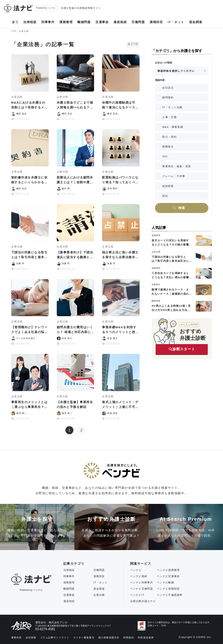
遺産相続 (120, 22)
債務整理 (66, 22)
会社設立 (168, 88)
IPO (165, 156)
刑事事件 (48, 22)
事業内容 (17, 638)
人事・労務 (169, 117)
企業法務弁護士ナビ (143, 601)
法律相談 (30, 22)
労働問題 (138, 22)
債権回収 (156, 22)
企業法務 (99, 595)
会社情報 (31, 638)
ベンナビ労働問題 (142, 589)
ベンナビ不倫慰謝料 (170, 595)
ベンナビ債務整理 (168, 570)
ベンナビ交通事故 (168, 576)
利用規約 (129, 638)
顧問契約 (168, 97)
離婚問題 (84, 22)
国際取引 (168, 147)
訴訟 (165, 196)
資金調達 (196, 22)
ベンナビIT (137, 595)
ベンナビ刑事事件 (142, 582)
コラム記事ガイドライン (55, 638)
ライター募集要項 (84, 638)
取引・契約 (169, 137)
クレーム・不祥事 (174, 176)
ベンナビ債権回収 (168, 589)
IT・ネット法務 (172, 107)
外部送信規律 (146, 638)
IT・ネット (176, 22)
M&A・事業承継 (173, 127)
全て (15, 22)
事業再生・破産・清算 (177, 166)
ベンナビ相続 (139, 576)
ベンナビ (136, 570)
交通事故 (102, 22)
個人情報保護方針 (109, 638)
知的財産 (168, 186)
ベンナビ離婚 (165, 582)
